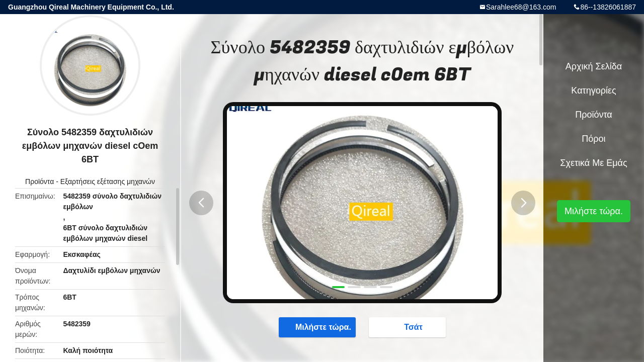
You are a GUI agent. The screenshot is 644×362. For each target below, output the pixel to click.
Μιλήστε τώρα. (318, 327)
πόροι (593, 139)
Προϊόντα (39, 182)
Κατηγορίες (593, 90)
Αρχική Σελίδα (594, 66)
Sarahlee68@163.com (521, 7)
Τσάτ (408, 327)
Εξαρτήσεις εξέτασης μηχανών (108, 182)
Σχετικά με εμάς (593, 163)
